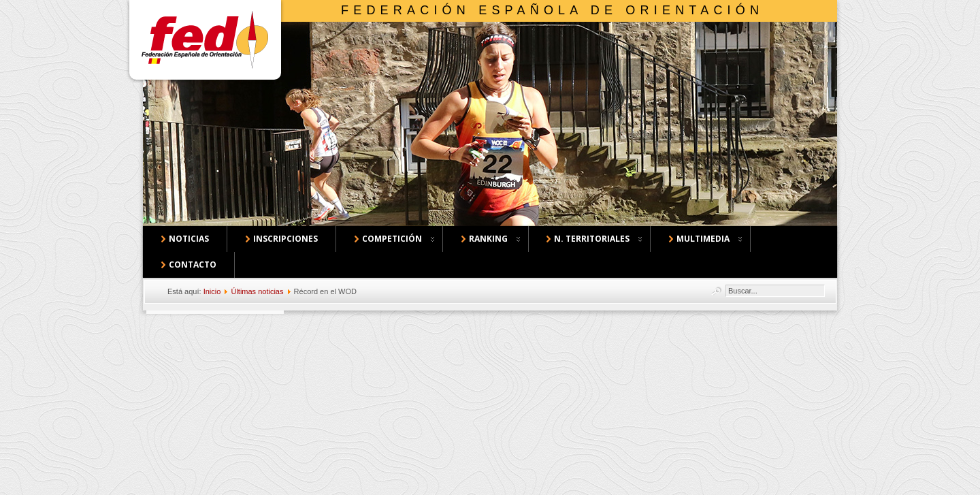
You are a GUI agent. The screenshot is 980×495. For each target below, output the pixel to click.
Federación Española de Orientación (552, 10)
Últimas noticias (257, 291)
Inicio (212, 291)
